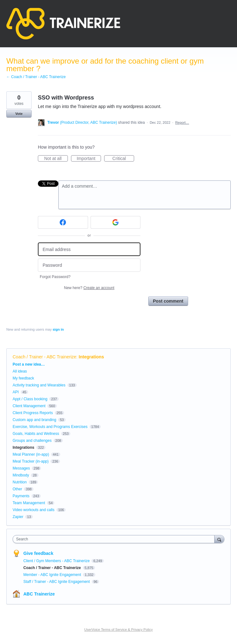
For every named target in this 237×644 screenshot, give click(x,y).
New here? (89, 288)
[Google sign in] (116, 222)
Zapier (18, 517)
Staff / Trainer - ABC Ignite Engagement (57, 582)
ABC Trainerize (39, 594)
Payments (21, 496)
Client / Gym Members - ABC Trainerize (57, 561)
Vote (19, 114)
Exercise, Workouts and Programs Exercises (50, 427)
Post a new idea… (29, 364)
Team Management (29, 503)
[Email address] (89, 249)
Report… (182, 123)
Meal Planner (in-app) (31, 454)
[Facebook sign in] (63, 222)
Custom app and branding (34, 420)
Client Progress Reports (33, 413)
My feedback (23, 378)
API (16, 392)
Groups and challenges (32, 441)
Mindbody (21, 475)
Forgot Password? (55, 277)
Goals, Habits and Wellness (36, 434)
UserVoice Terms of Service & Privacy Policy (118, 630)
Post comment (168, 301)
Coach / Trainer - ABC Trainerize (44, 357)
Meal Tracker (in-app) (31, 461)
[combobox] (115, 539)
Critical (123, 159)
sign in (58, 329)
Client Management (29, 406)
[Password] (89, 265)
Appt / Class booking (30, 399)
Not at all (56, 159)
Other (17, 489)
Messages (21, 468)
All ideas (20, 371)
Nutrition (20, 482)
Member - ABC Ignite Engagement (53, 575)
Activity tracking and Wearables (39, 385)
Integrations (91, 357)
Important (89, 159)
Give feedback (38, 553)
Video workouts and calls (34, 510)
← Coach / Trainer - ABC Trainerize (36, 77)
